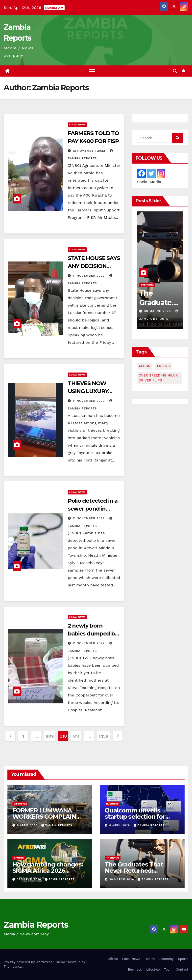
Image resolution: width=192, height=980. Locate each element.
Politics (112, 959)
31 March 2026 (30, 880)
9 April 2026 (28, 825)
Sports (19, 858)
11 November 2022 (89, 276)
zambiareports (60, 880)
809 (50, 736)
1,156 (103, 736)
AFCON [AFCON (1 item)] (144, 366)
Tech (168, 970)
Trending (147, 285)
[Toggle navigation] (92, 71)
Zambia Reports (57, 825)
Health (150, 959)
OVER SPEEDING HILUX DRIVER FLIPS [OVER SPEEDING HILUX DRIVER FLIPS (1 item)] (158, 378)
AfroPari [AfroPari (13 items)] (163, 366)
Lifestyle (20, 804)
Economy (167, 959)
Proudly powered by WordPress (29, 962)
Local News (77, 125)
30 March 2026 (158, 311)
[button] (175, 71)
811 (76, 736)
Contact (182, 970)
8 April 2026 (120, 825)
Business (112, 804)
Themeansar (13, 966)
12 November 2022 (90, 151)
